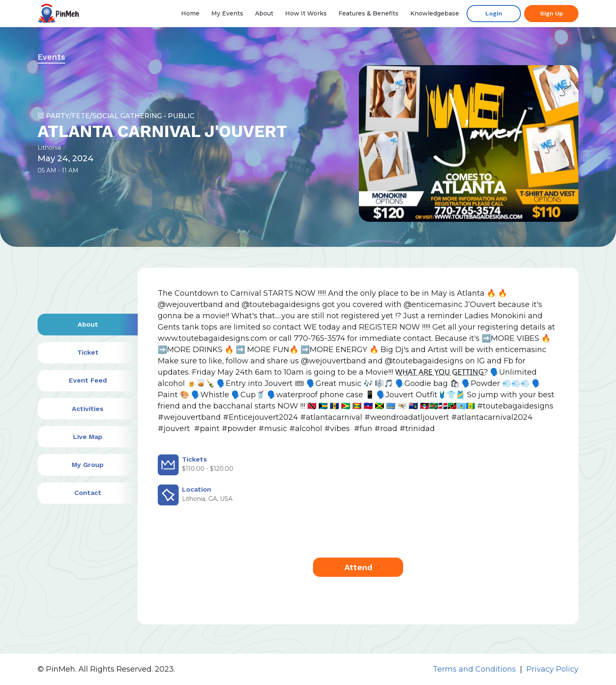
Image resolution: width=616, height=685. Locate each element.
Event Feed (88, 380)
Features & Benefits (369, 13)
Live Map (88, 437)
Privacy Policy (552, 669)
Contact (88, 493)
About (264, 13)
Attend (358, 567)
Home (190, 13)
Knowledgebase (435, 13)
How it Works (306, 13)
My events (227, 13)
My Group (88, 465)
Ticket (88, 352)
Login (494, 13)
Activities (88, 409)
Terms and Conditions (474, 669)
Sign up (552, 13)
